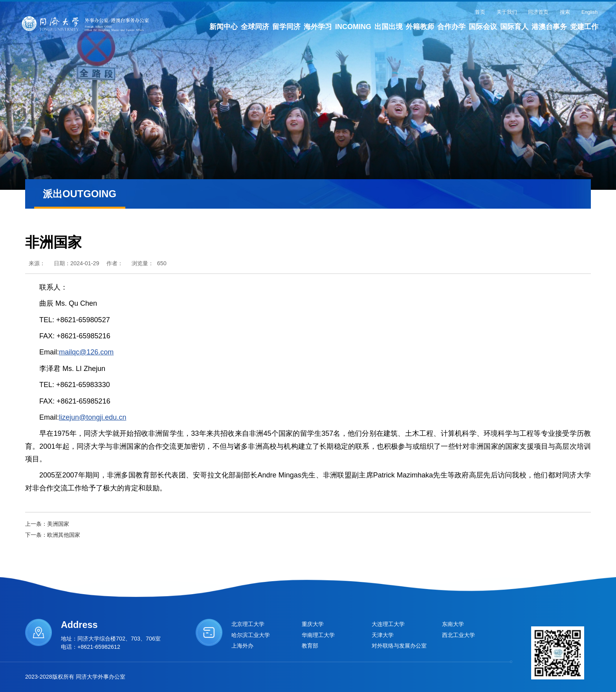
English (589, 12)
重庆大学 (313, 624)
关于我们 (507, 12)
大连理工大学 (388, 624)
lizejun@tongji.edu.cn (93, 417)
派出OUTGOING (80, 194)
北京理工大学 (248, 624)
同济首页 (538, 12)
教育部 (310, 646)
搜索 (565, 12)
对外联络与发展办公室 (399, 646)
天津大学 (383, 635)
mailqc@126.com (86, 352)
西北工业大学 (458, 635)
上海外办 (242, 646)
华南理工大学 (318, 635)
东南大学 (453, 624)
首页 (480, 12)
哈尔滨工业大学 (251, 635)
